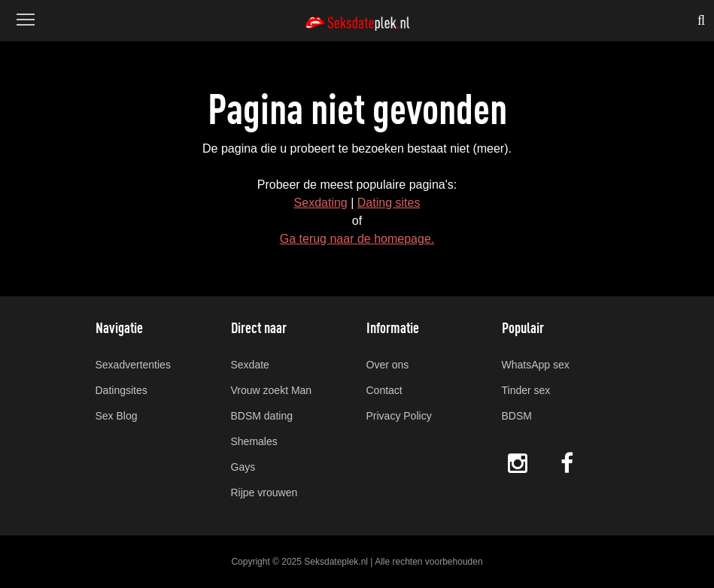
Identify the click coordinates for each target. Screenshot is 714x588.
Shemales (254, 441)
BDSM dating (262, 416)
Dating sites (389, 203)
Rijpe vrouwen (264, 493)
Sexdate (250, 365)
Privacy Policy (399, 416)
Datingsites (122, 390)
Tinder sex (526, 390)
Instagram (518, 463)
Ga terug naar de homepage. (357, 239)
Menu (24, 12)
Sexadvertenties (133, 365)
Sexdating (321, 203)
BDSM (517, 416)
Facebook (568, 463)
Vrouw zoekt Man (272, 390)
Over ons (388, 365)
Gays (243, 467)
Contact (384, 390)
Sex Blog (117, 416)
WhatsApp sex (536, 365)
